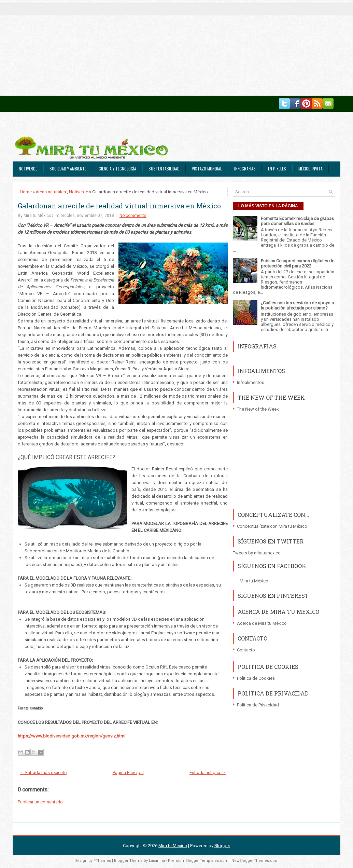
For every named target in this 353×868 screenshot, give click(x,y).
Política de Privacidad (258, 705)
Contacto (246, 650)
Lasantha (157, 861)
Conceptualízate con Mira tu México (272, 526)
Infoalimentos (251, 382)
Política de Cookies (256, 678)
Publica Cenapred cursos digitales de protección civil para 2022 (298, 263)
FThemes (102, 861)
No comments (133, 216)
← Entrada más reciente (43, 773)
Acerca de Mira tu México (262, 623)
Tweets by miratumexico (257, 553)
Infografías (245, 169)
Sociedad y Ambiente (68, 169)
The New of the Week (258, 409)
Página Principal (128, 773)
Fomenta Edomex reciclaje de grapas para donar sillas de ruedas (297, 221)
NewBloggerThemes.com (255, 861)
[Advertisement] (176, 48)
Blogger (222, 846)
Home (26, 192)
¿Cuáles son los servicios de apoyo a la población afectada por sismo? (297, 305)
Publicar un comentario (40, 802)
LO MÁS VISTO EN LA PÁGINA (268, 206)
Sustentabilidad (164, 169)
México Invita (310, 169)
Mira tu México (254, 581)
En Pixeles (277, 169)
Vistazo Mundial (207, 169)
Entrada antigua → (208, 773)
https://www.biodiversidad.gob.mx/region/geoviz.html (72, 736)
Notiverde (28, 169)
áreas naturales (51, 192)
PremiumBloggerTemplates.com (198, 861)
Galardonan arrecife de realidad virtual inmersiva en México (119, 206)
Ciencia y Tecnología (117, 169)
